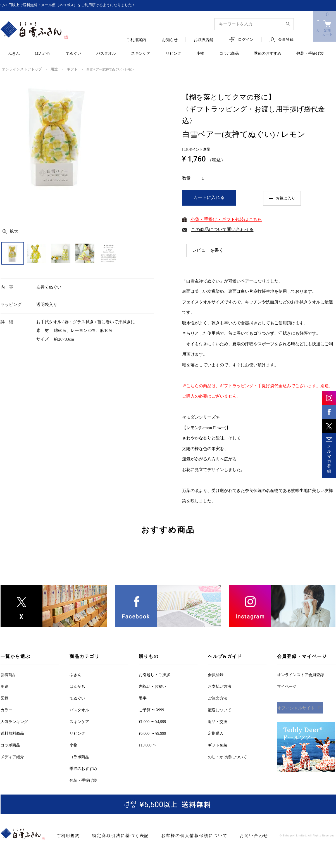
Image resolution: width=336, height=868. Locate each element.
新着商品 (8, 674)
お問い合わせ (235, 835)
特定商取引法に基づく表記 (114, 835)
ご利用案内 (136, 40)
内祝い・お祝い (152, 686)
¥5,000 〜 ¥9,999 (152, 733)
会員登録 (286, 40)
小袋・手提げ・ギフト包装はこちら (226, 219)
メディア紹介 (12, 756)
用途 (47, 69)
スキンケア (141, 54)
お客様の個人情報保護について (181, 835)
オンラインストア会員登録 (301, 674)
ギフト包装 (218, 745)
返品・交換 (218, 721)
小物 (200, 54)
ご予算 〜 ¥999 (152, 709)
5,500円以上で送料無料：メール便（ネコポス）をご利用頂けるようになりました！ (73, 5)
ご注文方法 (218, 698)
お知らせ (170, 40)
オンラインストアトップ (19, 69)
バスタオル (106, 54)
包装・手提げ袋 (310, 54)
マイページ (287, 686)
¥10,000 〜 (148, 745)
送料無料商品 (12, 733)
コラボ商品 (229, 54)
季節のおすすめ (268, 54)
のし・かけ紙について (227, 756)
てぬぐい (73, 54)
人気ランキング (14, 721)
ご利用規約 (67, 835)
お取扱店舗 (203, 40)
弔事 (143, 698)
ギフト (64, 69)
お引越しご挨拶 (154, 674)
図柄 (4, 698)
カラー (6, 709)
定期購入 (216, 733)
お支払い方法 (220, 686)
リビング (173, 54)
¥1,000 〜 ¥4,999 (152, 721)
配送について (220, 709)
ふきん (14, 54)
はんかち (43, 54)
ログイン (246, 40)
